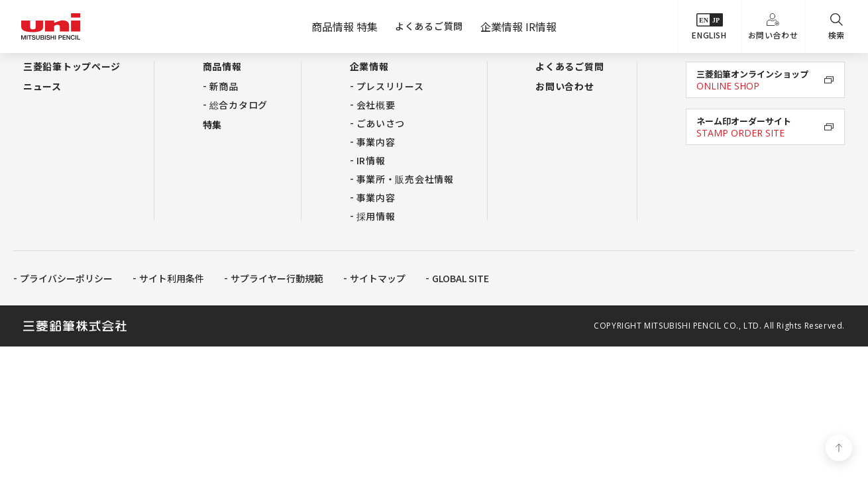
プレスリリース (390, 86)
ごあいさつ (381, 123)
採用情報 (376, 216)
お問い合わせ (773, 27)
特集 (212, 125)
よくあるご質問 (429, 26)
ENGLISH (709, 27)
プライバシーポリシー (66, 278)
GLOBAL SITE (461, 278)
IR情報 (371, 160)
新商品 (224, 86)
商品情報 (222, 66)
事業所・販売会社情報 (405, 179)
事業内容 (376, 142)
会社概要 (376, 105)
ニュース (42, 86)
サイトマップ (378, 278)
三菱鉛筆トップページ (72, 66)
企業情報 (369, 66)
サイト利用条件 (172, 278)
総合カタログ (239, 105)
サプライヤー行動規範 (277, 278)
